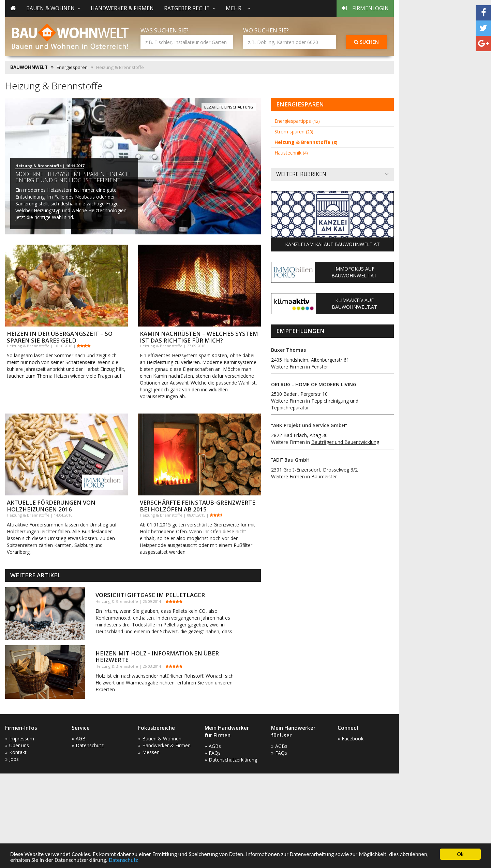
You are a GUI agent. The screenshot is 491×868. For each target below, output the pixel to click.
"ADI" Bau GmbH (290, 460)
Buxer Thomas (288, 350)
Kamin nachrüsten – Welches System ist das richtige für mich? (199, 337)
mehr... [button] (238, 8)
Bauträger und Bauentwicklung (345, 442)
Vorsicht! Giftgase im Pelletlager (150, 595)
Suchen (366, 42)
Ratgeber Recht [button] (190, 8)
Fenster (320, 367)
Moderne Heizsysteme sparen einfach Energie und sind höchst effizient (73, 177)
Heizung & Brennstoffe (306, 142)
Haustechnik (291, 153)
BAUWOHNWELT (29, 67)
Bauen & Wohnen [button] (53, 8)
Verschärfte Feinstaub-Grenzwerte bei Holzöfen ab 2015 (198, 506)
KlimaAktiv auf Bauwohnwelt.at (354, 303)
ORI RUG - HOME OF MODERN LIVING (314, 384)
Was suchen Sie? (165, 30)
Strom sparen (294, 132)
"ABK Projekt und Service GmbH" (309, 425)
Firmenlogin (365, 8)
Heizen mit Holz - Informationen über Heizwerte (157, 656)
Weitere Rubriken (332, 175)
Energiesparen (72, 67)
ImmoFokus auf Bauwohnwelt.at (354, 272)
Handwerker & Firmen (122, 8)
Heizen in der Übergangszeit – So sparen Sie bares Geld (60, 337)
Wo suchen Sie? (266, 30)
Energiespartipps (297, 121)
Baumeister (324, 476)
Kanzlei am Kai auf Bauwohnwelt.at (332, 244)
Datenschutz (123, 860)
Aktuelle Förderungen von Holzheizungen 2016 (51, 506)
